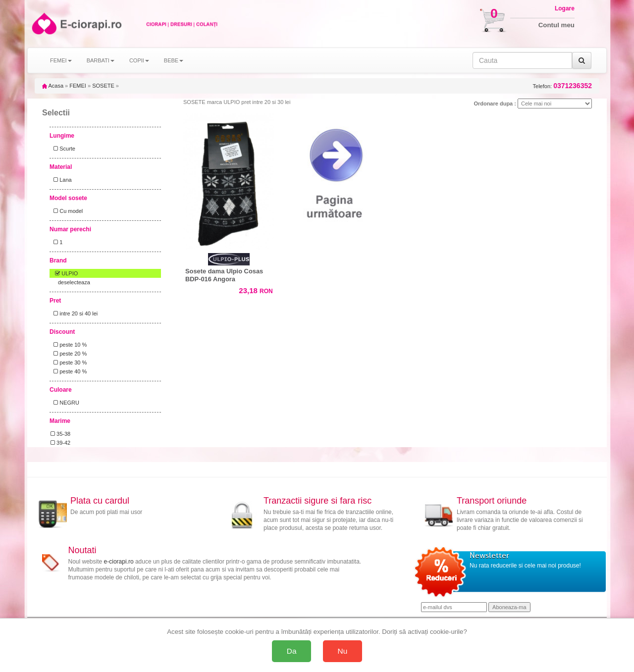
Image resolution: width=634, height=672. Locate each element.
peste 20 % (69, 354)
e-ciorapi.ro (119, 562)
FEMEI (78, 86)
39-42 (60, 443)
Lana (61, 180)
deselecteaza (74, 282)
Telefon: (562, 86)
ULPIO (64, 273)
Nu (343, 651)
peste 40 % (69, 371)
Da (292, 651)
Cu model (67, 211)
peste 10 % (69, 345)
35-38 (60, 434)
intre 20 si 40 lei (74, 313)
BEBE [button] (174, 60)
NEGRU (65, 403)
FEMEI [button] (61, 60)
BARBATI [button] (101, 60)
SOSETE (103, 86)
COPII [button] (139, 60)
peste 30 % (69, 362)
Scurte (63, 149)
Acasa (53, 86)
